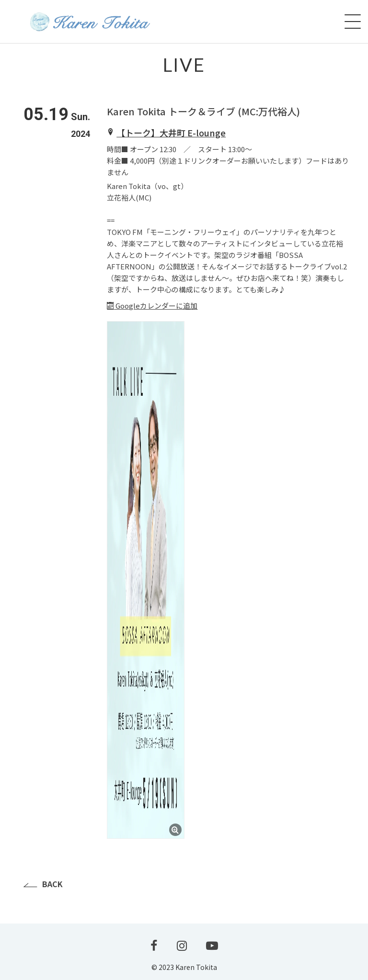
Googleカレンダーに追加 (152, 306)
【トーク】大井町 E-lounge (171, 133)
